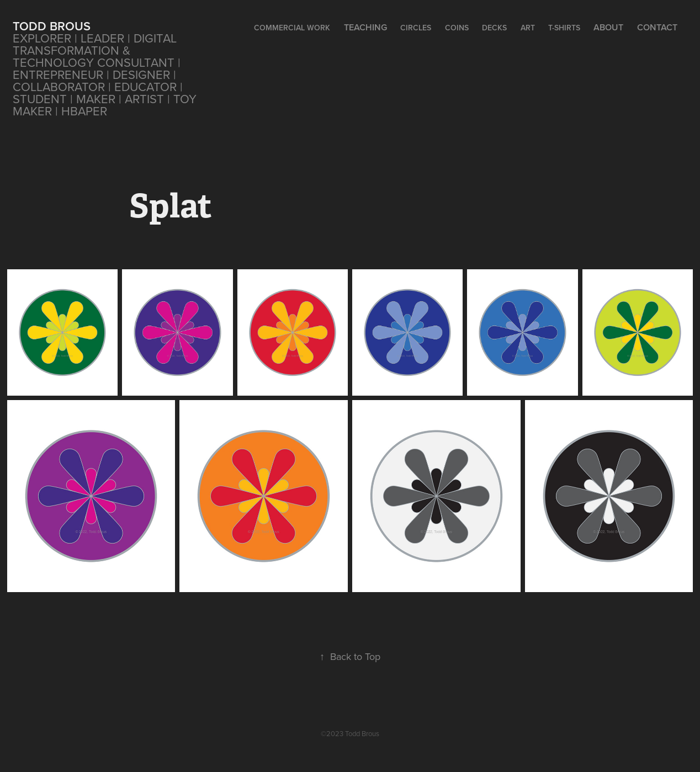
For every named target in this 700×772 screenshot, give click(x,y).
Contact (657, 27)
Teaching (365, 27)
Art (528, 28)
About (608, 27)
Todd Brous (52, 26)
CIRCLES (416, 28)
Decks (494, 28)
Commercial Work (292, 28)
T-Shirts (564, 28)
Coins (457, 28)
